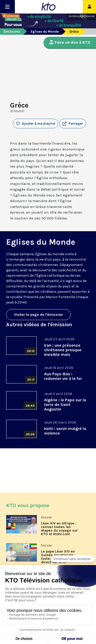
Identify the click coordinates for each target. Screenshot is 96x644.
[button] (73, 124)
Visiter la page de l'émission (38, 315)
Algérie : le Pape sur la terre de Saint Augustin (65, 405)
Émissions (12, 32)
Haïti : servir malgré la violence (65, 431)
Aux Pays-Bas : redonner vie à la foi (63, 376)
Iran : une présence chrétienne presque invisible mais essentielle (63, 352)
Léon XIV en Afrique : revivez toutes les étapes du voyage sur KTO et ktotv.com (59, 529)
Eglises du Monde (45, 32)
